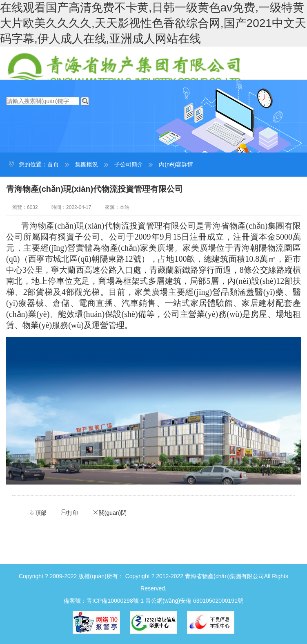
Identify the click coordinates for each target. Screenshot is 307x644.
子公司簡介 (129, 164)
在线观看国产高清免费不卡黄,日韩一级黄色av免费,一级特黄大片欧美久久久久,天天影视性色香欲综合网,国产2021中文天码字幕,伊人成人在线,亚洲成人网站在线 (153, 23)
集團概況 (87, 164)
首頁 (53, 164)
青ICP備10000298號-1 (115, 601)
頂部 (38, 513)
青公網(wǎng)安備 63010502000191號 (194, 601)
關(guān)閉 (109, 513)
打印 (69, 513)
